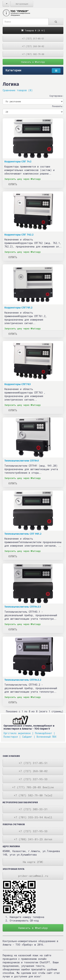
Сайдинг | (29, 737)
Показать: (58, 106)
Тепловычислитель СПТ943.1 (23, 607)
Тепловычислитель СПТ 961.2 (23, 534)
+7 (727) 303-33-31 (33, 809)
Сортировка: (56, 96)
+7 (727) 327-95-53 (33, 779)
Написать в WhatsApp (33, 62)
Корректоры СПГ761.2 (18, 308)
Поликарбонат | (45, 733)
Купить (13, 184)
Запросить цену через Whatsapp (23, 179)
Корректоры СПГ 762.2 (19, 235)
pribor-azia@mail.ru (33, 876)
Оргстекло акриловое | (19, 733)
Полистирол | (12, 737)
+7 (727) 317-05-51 (33, 38)
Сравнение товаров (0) (18, 90)
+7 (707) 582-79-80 (33, 54)
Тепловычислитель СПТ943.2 (23, 680)
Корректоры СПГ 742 (18, 162)
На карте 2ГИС (33, 862)
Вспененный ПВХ (46, 737)
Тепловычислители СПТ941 (22, 461)
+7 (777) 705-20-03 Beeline (33, 787)
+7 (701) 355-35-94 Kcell (33, 817)
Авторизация (22, 4)
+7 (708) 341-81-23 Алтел (33, 839)
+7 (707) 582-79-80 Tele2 (33, 795)
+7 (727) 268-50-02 (33, 46)
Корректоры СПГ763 (18, 384)
